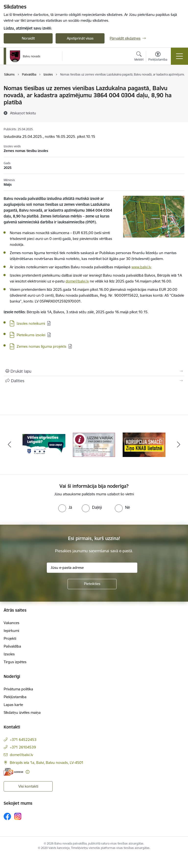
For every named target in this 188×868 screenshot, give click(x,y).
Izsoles (9, 654)
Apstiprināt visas (80, 38)
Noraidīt (28, 38)
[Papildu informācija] (28, 772)
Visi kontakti (28, 786)
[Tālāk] (179, 445)
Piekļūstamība (15, 697)
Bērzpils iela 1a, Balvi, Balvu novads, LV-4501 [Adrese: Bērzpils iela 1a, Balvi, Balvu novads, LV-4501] (47, 763)
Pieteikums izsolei (31, 335)
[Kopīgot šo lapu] (94, 381)
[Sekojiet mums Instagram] (18, 816)
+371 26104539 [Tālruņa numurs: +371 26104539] (23, 747)
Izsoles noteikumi (31, 323)
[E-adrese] (13, 772)
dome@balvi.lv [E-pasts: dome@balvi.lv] (21, 755)
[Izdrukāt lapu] (94, 371)
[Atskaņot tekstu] (23, 113)
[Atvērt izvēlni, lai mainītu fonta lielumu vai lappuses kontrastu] (158, 57)
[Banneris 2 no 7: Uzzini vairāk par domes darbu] (94, 444)
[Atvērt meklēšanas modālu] (139, 57)
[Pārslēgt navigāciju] (179, 56)
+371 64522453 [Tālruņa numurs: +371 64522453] (23, 740)
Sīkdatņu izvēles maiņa (22, 712)
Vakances (12, 623)
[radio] (65, 507)
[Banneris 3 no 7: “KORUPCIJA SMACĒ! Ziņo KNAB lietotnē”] (144, 444)
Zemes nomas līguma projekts (41, 346)
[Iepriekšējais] (9, 445)
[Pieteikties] (92, 584)
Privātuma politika (18, 689)
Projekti (10, 638)
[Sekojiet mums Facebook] (7, 816)
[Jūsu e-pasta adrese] (92, 568)
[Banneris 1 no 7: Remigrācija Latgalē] (44, 444)
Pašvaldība (12, 646)
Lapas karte (13, 705)
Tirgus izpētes (15, 662)
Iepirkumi (11, 631)
